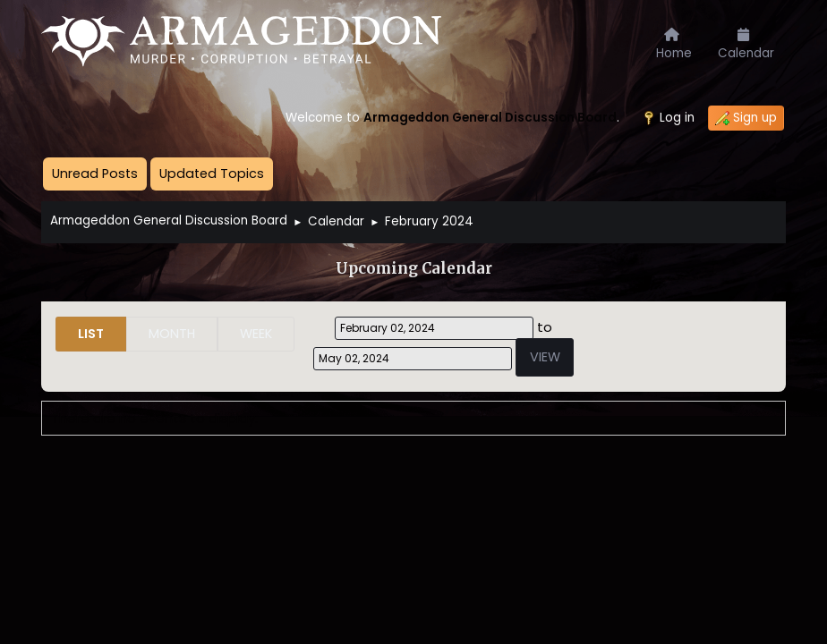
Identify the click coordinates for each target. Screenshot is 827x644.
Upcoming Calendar (414, 269)
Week (256, 334)
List (91, 334)
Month (172, 334)
